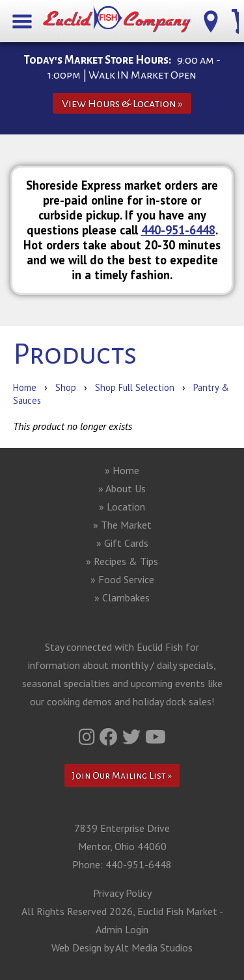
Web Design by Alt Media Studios (122, 948)
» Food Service (122, 579)
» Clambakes (122, 597)
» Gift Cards (122, 543)
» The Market (122, 525)
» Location (122, 507)
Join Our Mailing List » (122, 775)
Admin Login (122, 929)
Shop (66, 387)
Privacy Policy (122, 893)
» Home (122, 470)
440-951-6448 (178, 230)
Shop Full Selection (135, 387)
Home (25, 387)
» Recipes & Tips (122, 561)
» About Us (122, 488)
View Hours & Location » (122, 104)
